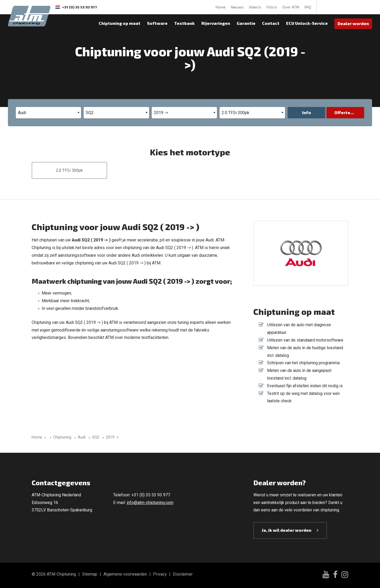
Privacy (160, 574)
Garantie (246, 23)
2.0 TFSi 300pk (69, 170)
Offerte (342, 112)
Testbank (184, 23)
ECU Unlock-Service (307, 23)
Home (221, 7)
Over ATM (291, 7)
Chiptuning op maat (120, 23)
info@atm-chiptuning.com (150, 503)
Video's (255, 7)
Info (307, 112)
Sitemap (90, 574)
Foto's (272, 7)
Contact (271, 23)
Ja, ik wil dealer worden (287, 530)
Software (157, 23)
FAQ (308, 7)
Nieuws (237, 7)
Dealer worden (353, 23)
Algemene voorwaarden (125, 574)
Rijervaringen (216, 23)
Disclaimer (183, 574)
